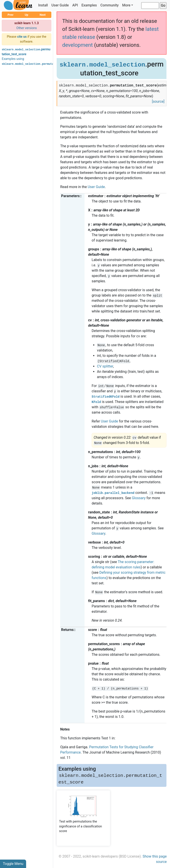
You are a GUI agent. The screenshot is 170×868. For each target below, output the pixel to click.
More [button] (126, 5)
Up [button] (27, 15)
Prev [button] (10, 15)
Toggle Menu (13, 864)
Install (43, 5)
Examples (89, 5)
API (75, 5)
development (77, 45)
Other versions (27, 28)
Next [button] (43, 15)
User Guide (60, 5)
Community (109, 5)
